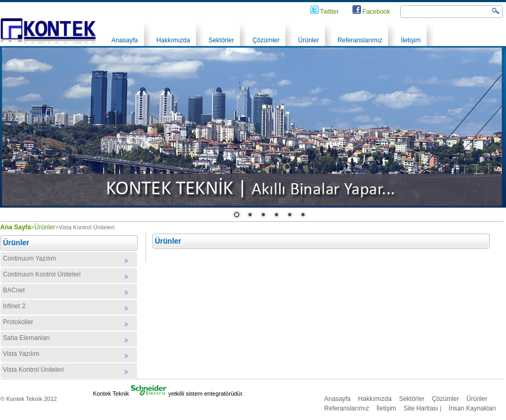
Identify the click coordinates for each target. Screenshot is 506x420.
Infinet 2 (15, 306)
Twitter (329, 12)
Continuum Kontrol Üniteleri (42, 274)
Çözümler (266, 40)
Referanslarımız (360, 40)
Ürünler (308, 40)
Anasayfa (125, 40)
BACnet (14, 290)
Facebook (377, 12)
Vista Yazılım (21, 354)
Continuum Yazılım (30, 258)
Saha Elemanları (27, 338)
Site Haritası (421, 408)
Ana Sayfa (16, 227)
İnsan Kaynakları (472, 408)
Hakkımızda (173, 40)
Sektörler (221, 40)
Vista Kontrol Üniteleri (34, 370)
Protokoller (18, 322)
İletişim (410, 40)
